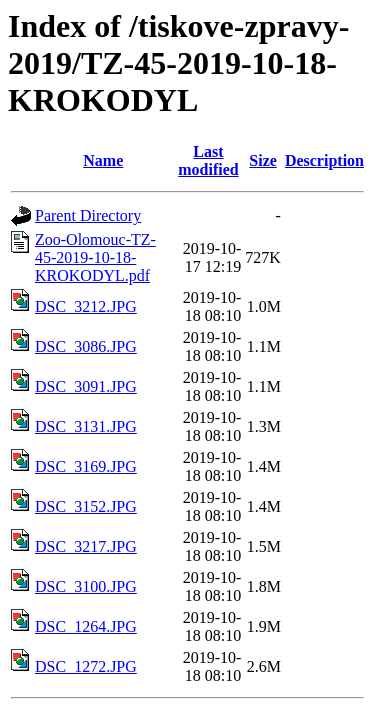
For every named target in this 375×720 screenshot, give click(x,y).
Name (103, 160)
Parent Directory (88, 215)
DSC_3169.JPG (86, 466)
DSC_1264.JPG (86, 626)
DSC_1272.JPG (86, 666)
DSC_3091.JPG (86, 386)
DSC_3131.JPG (86, 426)
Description (324, 160)
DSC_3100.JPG (86, 586)
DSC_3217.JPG (86, 546)
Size (263, 160)
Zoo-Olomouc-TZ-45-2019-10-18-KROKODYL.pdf (95, 257)
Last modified (208, 160)
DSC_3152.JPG (86, 506)
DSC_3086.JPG (86, 346)
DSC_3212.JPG (86, 306)
